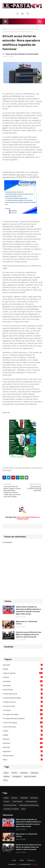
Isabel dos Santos (30, 776)
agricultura (23, 751)
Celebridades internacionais (29, 805)
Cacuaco (7, 801)
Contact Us (31, 860)
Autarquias (23, 686)
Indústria (7, 776)
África (23, 760)
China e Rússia (23, 690)
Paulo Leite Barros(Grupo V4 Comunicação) (22, 54)
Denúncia (23, 739)
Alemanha (23, 665)
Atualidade (23, 681)
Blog (17, 864)
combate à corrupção (11, 809)
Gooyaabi (34, 864)
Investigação (17, 776)
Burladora (34, 798)
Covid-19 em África (23, 727)
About (22, 860)
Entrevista (23, 747)
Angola (23, 669)
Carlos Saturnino (31, 801)
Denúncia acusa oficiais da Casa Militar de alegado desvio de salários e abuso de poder (28, 634)
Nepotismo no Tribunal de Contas (26, 623)
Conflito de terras (23, 702)
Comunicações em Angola (23, 698)
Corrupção (23, 710)
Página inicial (7, 29)
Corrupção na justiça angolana (23, 718)
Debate (23, 735)
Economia (23, 743)
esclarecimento (23, 756)
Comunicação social (23, 694)
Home (14, 860)
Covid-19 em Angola (23, 723)
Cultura (23, 731)
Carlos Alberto (17, 801)
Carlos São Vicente (10, 805)
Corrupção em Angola (23, 714)
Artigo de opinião (23, 673)
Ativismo (23, 677)
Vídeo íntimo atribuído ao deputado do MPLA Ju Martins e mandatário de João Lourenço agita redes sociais (28, 610)
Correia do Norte (23, 706)
